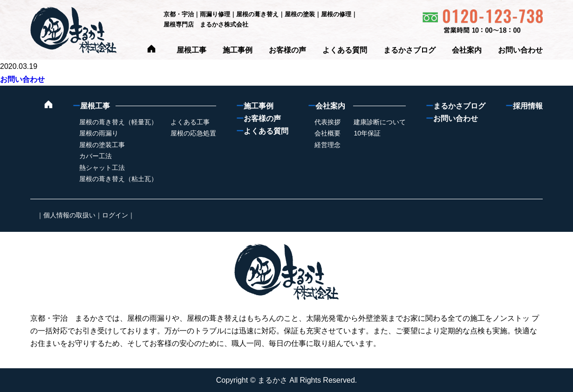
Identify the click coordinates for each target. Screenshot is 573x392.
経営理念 (327, 145)
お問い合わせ (520, 50)
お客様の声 (287, 50)
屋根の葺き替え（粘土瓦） (118, 179)
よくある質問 (345, 50)
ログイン (115, 215)
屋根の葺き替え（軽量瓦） (118, 122)
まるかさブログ (409, 50)
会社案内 (467, 50)
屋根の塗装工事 (102, 145)
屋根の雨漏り (99, 133)
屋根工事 (191, 50)
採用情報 (524, 106)
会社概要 (327, 133)
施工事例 (238, 50)
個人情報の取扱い (69, 215)
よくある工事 (190, 122)
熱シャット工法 (102, 168)
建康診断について (380, 122)
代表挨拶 (327, 122)
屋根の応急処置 (193, 133)
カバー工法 (95, 156)
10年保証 (367, 133)
